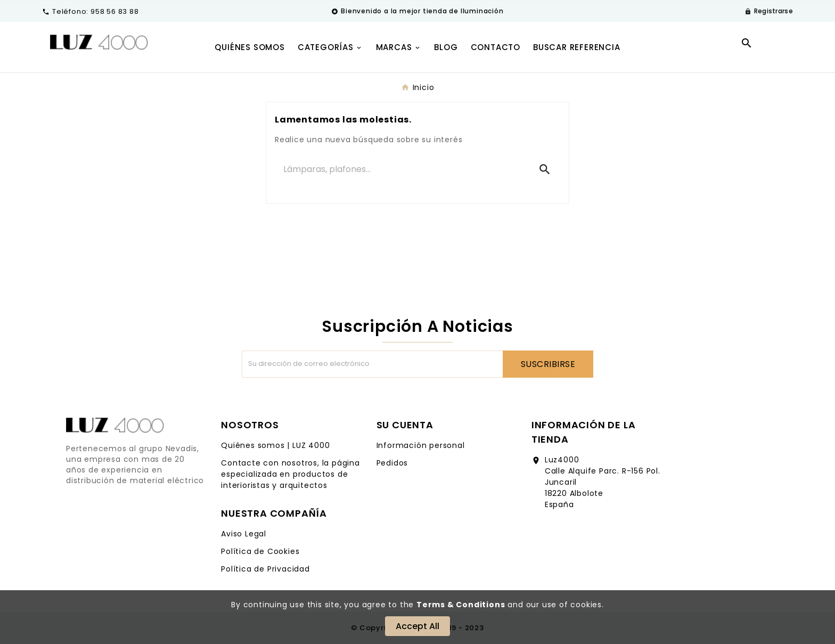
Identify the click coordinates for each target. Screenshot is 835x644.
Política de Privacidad (265, 569)
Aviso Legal (244, 534)
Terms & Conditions (461, 605)
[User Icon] (769, 11)
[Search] (545, 169)
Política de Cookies (260, 551)
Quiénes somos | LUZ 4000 (275, 445)
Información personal (421, 445)
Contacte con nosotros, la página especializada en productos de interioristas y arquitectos (290, 474)
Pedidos (392, 463)
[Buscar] (402, 169)
